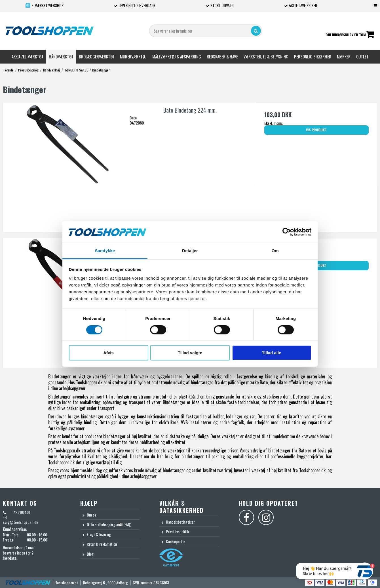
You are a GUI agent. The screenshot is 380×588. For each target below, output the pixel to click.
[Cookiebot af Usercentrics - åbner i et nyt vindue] (287, 232)
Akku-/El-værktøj (27, 56)
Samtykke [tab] (105, 251)
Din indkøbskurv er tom (350, 35)
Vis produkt (316, 130)
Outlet (362, 56)
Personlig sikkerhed (313, 56)
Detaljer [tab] (190, 251)
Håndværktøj (61, 56)
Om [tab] (275, 251)
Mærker (344, 56)
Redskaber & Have (222, 56)
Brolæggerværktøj (97, 56)
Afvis (108, 353)
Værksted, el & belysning (266, 56)
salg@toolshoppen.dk (21, 522)
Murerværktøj (133, 56)
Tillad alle (271, 353)
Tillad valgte (190, 353)
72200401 (21, 512)
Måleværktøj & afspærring (177, 56)
